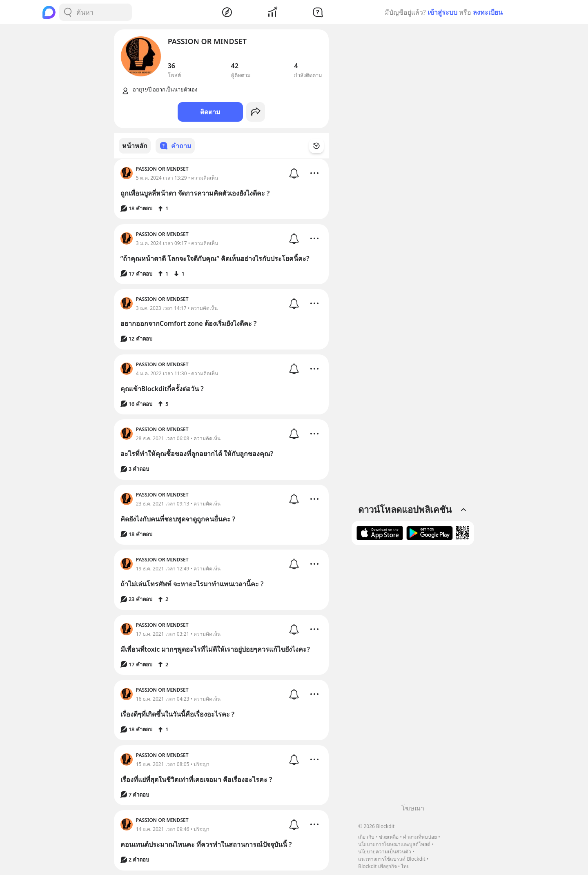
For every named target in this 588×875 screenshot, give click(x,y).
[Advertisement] (413, 677)
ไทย (405, 866)
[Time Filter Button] (321, 146)
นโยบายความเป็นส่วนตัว (385, 852)
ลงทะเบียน (488, 12)
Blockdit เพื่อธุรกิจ (377, 866)
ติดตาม (210, 112)
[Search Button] (68, 12)
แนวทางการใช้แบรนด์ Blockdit (392, 859)
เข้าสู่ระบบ (442, 12)
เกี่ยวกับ (366, 837)
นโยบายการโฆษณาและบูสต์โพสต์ (394, 844)
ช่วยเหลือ (389, 837)
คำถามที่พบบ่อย (420, 837)
